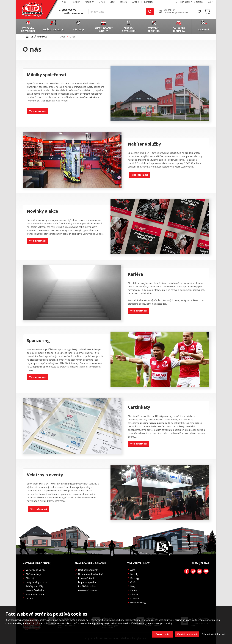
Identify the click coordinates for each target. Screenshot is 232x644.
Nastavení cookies (87, 590)
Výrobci (135, 2)
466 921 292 (169, 10)
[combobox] (210, 2)
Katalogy (89, 2)
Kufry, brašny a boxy (36, 582)
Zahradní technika (35, 594)
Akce (64, 2)
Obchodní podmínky (88, 570)
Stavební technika (35, 590)
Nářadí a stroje (34, 574)
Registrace (198, 2)
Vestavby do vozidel (36, 570)
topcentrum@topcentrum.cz (177, 13)
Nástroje (30, 578)
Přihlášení (185, 2)
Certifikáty (139, 407)
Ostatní (30, 598)
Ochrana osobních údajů (91, 574)
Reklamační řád (86, 578)
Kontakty (149, 2)
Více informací (37, 111)
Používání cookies (87, 586)
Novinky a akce (42, 211)
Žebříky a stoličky (35, 586)
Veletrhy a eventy (45, 475)
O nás (102, 2)
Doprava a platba (87, 582)
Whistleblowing (138, 603)
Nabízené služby (144, 144)
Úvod (63, 37)
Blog (112, 2)
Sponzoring (38, 341)
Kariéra (123, 2)
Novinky (76, 2)
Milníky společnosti (47, 75)
